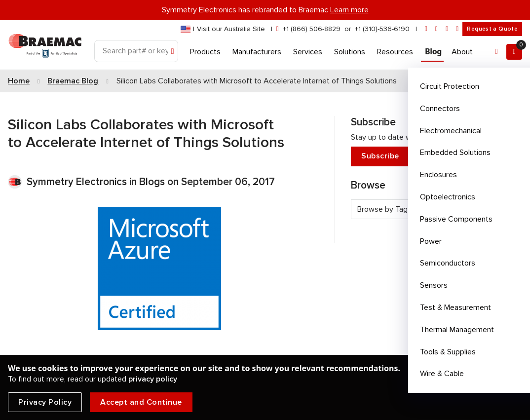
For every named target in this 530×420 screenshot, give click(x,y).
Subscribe (433, 156)
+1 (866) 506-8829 (312, 29)
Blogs (152, 182)
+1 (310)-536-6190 (382, 29)
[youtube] (457, 29)
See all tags (493, 227)
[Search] (136, 51)
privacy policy (153, 379)
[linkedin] (436, 29)
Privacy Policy (45, 402)
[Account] (496, 52)
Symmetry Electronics (78, 182)
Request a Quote (492, 29)
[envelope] (426, 29)
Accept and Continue (141, 402)
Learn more (349, 10)
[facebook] (447, 29)
